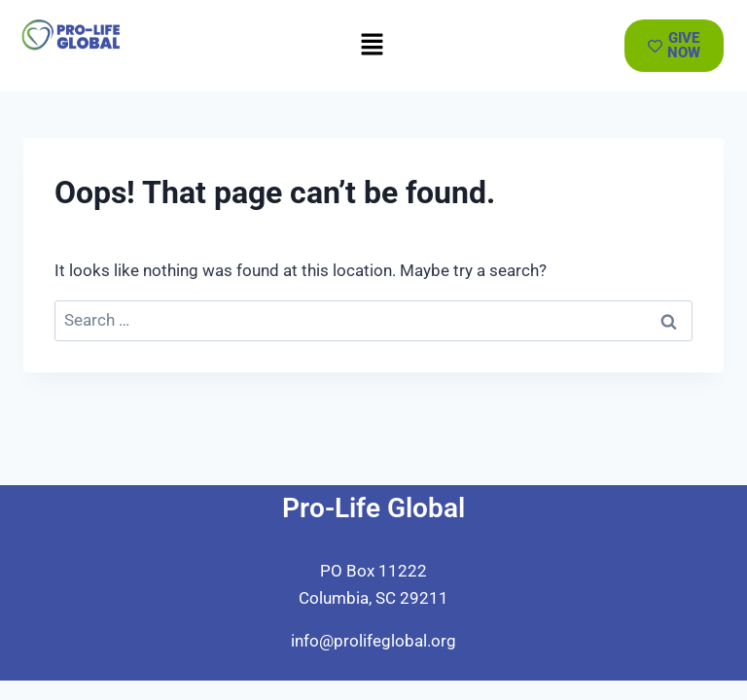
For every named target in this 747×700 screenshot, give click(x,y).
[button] (372, 46)
